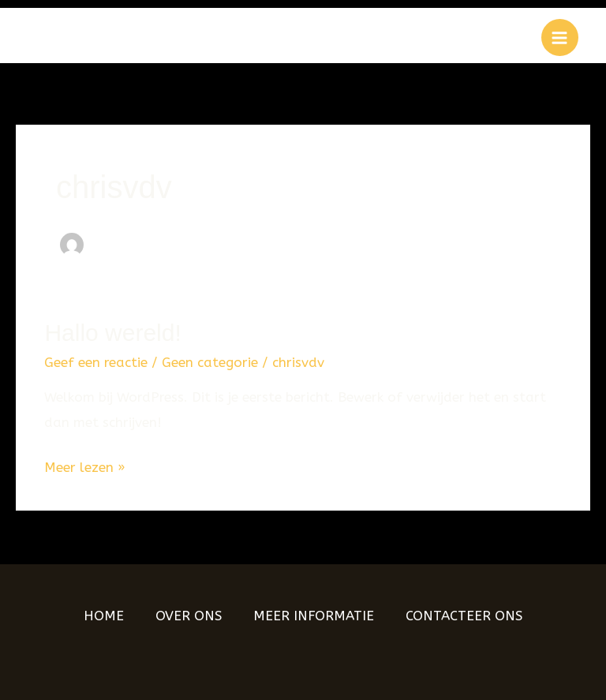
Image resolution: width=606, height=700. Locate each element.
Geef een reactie (96, 362)
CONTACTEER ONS (464, 616)
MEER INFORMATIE (314, 616)
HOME (104, 616)
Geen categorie (210, 362)
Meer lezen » (85, 465)
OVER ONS (189, 616)
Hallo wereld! (112, 333)
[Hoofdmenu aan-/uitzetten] (560, 38)
